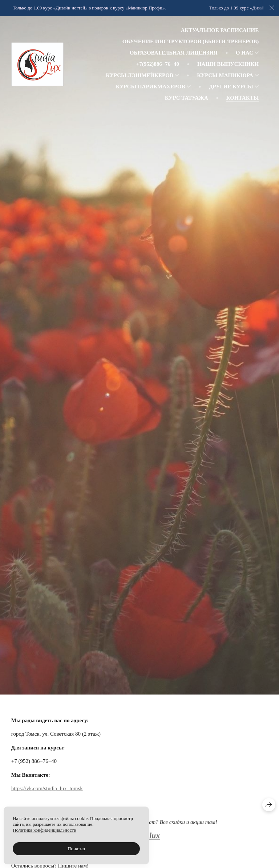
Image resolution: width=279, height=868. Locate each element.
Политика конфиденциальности (45, 830)
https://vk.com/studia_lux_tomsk (47, 789)
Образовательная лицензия (174, 53)
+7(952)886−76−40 (158, 64)
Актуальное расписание (220, 30)
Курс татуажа (187, 98)
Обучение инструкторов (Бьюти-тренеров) (191, 41)
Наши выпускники (228, 64)
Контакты (243, 98)
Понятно (76, 849)
